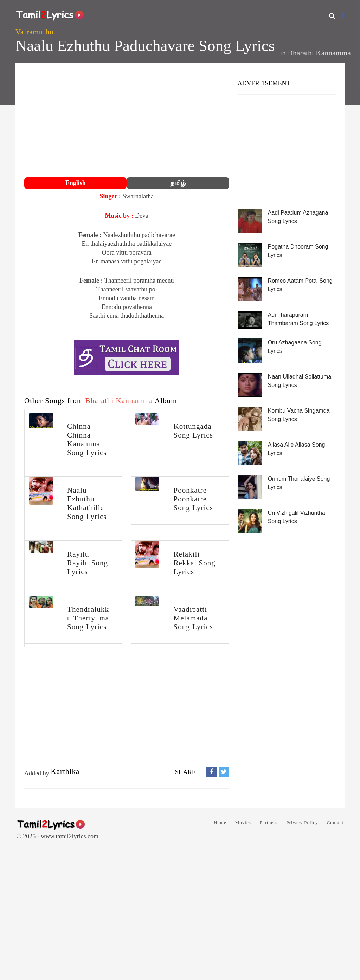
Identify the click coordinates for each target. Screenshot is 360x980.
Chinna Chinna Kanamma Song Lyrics (87, 439)
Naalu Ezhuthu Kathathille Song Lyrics (87, 503)
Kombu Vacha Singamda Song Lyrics (299, 415)
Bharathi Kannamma (319, 53)
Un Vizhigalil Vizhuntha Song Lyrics (297, 517)
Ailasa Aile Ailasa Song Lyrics (297, 449)
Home (220, 823)
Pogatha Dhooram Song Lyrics (298, 251)
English (76, 183)
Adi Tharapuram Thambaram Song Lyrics (298, 319)
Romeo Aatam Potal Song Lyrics (300, 285)
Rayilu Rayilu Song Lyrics (88, 563)
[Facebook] (343, 16)
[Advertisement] (127, 121)
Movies (243, 823)
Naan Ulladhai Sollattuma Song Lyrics (300, 381)
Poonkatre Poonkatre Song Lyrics (193, 499)
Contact (335, 823)
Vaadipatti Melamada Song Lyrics (193, 618)
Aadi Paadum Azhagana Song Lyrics (298, 217)
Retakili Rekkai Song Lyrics (194, 563)
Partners (269, 823)
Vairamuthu (34, 32)
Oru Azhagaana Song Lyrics (295, 347)
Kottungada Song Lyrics (193, 431)
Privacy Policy (302, 823)
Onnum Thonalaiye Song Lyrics (299, 483)
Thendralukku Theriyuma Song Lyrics (88, 618)
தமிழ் (178, 183)
